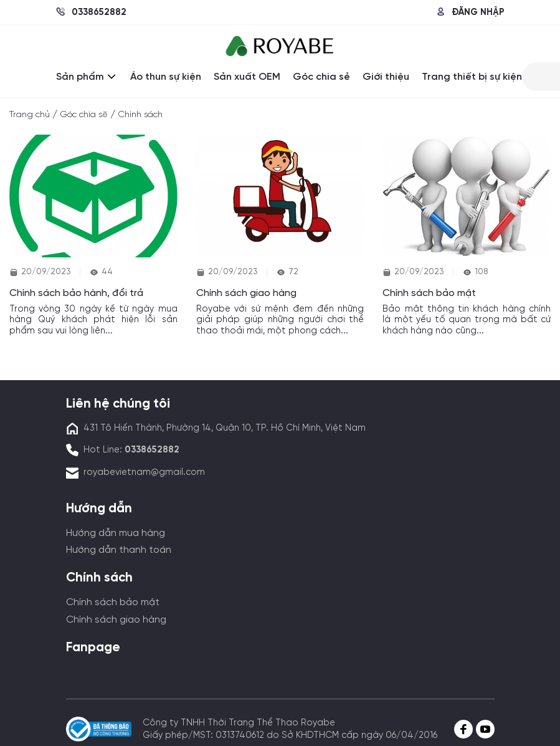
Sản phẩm (87, 77)
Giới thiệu (386, 77)
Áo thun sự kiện (166, 77)
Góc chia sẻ (321, 77)
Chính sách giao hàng (116, 620)
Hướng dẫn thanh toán (119, 550)
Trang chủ (30, 115)
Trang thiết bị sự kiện (472, 77)
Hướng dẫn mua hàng (116, 533)
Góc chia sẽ (84, 115)
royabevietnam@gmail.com (144, 472)
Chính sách (140, 115)
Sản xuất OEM (247, 77)
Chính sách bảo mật (113, 602)
